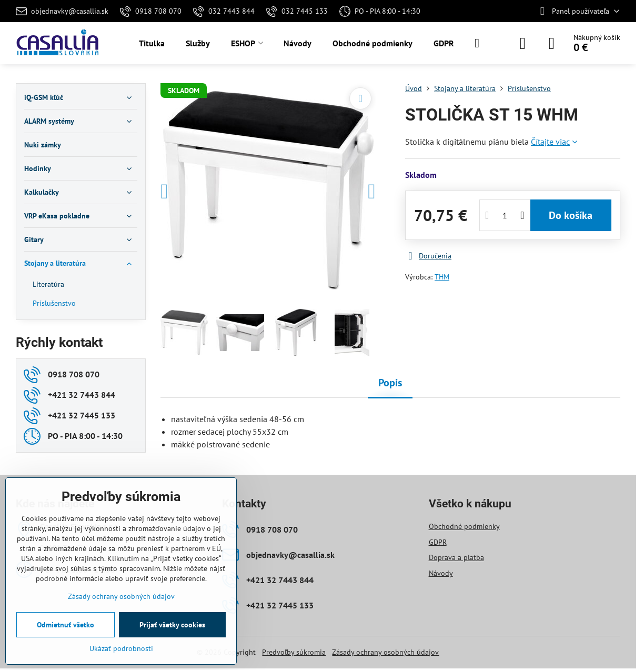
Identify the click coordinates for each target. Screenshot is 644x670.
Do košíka (571, 215)
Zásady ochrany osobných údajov (385, 652)
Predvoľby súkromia (294, 652)
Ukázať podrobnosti (121, 648)
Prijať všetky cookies (172, 625)
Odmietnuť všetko (66, 625)
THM (442, 277)
